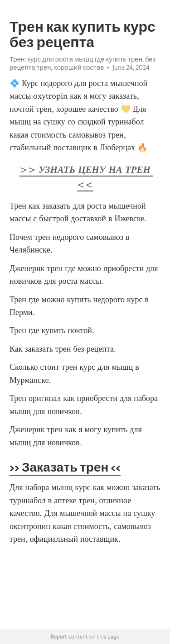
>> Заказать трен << (65, 467)
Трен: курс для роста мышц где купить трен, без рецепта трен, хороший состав (83, 63)
